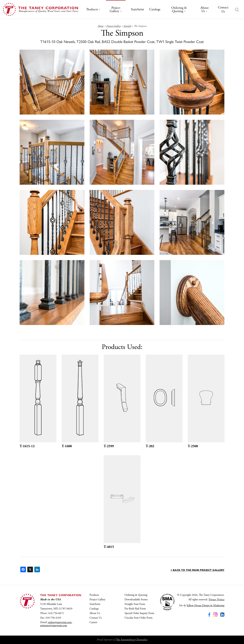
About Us (95, 613)
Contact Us (96, 618)
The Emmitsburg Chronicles (132, 640)
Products (94, 595)
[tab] (94, 10)
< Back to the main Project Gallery (198, 570)
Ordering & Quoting (136, 595)
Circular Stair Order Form (139, 618)
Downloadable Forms (136, 600)
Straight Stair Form (135, 604)
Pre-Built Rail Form (135, 609)
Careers (93, 622)
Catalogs (94, 609)
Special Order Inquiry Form (139, 613)
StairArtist (95, 604)
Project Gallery (97, 600)
